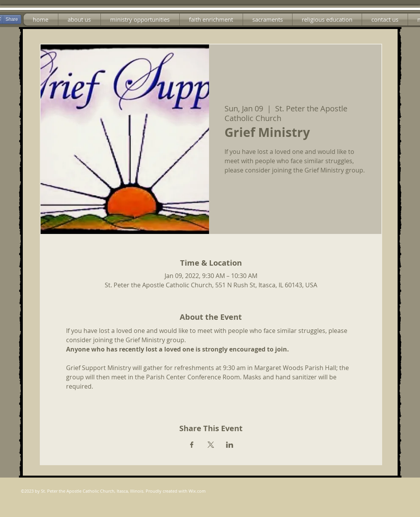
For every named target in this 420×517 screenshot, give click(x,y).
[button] (140, 20)
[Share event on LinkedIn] (230, 445)
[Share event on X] (211, 445)
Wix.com (197, 491)
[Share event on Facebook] (192, 445)
